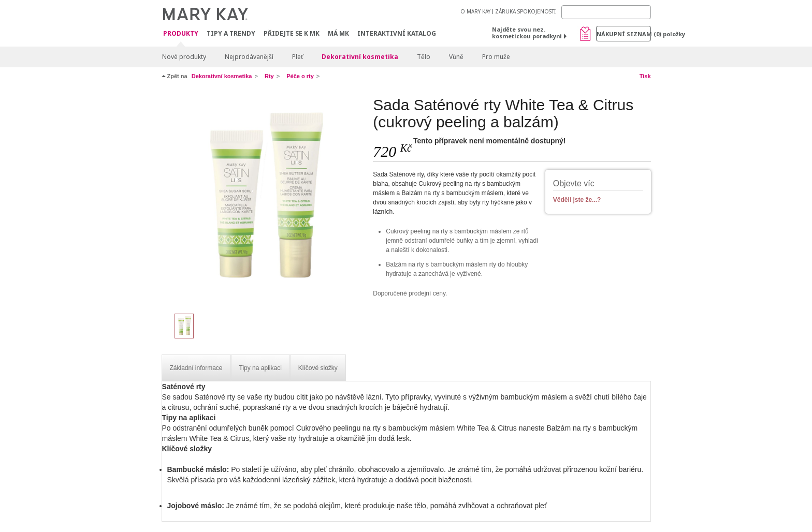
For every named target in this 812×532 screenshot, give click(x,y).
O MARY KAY (475, 11)
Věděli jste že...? (577, 200)
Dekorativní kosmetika (360, 57)
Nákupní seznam (624, 34)
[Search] (606, 12)
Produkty (181, 34)
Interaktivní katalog (397, 33)
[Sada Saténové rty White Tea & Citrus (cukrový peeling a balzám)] (264, 200)
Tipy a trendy (231, 33)
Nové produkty (184, 57)
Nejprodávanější (249, 57)
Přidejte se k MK (292, 33)
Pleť (298, 57)
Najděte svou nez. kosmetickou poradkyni (527, 33)
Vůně (456, 57)
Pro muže (496, 57)
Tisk (645, 76)
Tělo (424, 57)
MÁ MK (338, 33)
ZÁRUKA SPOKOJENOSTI (525, 11)
